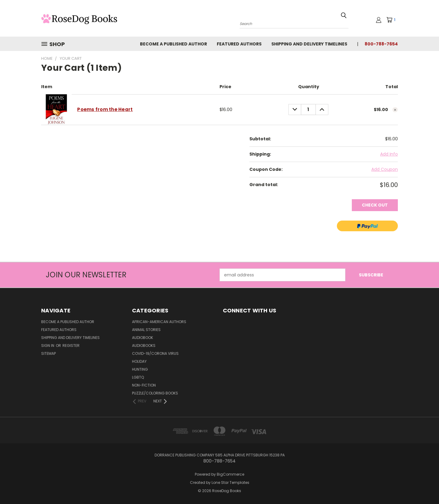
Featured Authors (239, 44)
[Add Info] (389, 154)
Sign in (48, 346)
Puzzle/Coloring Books (155, 393)
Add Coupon (385, 169)
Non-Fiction (144, 385)
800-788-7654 (381, 44)
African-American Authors (159, 322)
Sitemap (48, 353)
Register (71, 346)
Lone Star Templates (230, 482)
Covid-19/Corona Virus (155, 353)
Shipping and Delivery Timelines (309, 44)
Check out (375, 205)
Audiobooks (144, 346)
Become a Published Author (173, 44)
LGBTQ (138, 377)
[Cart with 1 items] (393, 20)
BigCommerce (230, 474)
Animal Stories (146, 330)
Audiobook (143, 338)
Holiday (139, 361)
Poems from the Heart (105, 109)
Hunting (140, 369)
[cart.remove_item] (395, 110)
